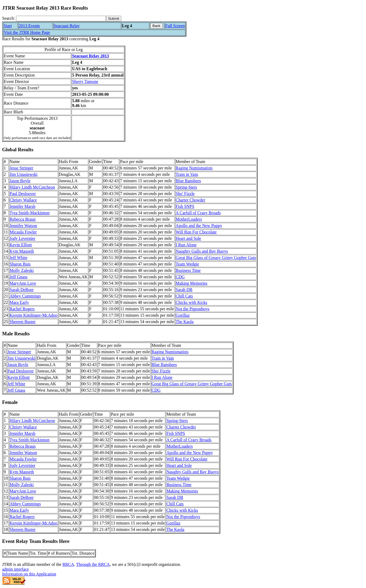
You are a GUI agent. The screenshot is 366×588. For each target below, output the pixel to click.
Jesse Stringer (21, 168)
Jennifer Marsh (22, 206)
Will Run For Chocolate (196, 232)
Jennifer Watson (23, 226)
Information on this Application (29, 574)
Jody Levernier (22, 238)
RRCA (68, 564)
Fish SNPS (185, 206)
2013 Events (29, 26)
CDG (180, 277)
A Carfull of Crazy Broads (198, 213)
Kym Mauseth (22, 251)
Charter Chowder (190, 200)
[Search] (61, 19)
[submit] (114, 19)
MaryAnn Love (23, 283)
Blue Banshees (188, 181)
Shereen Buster (23, 322)
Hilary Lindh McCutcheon (32, 187)
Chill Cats (184, 296)
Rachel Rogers (22, 309)
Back (156, 26)
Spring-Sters (186, 187)
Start (8, 26)
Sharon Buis (20, 264)
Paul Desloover (23, 194)
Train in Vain (187, 174)
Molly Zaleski (22, 270)
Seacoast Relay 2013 (90, 56)
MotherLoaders (189, 219)
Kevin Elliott (21, 245)
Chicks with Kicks (191, 302)
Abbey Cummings (25, 296)
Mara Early (19, 302)
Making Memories (192, 283)
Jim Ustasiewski (23, 174)
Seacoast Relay (67, 26)
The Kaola (185, 322)
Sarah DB (184, 290)
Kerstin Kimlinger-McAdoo (34, 315)
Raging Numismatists (194, 168)
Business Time (188, 270)
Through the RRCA (93, 564)
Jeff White (19, 258)
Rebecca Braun (23, 219)
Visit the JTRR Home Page (27, 32)
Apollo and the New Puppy (199, 226)
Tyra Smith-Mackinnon (30, 213)
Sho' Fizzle (185, 194)
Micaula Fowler (23, 232)
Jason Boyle (20, 181)
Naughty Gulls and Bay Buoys (202, 251)
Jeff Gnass (19, 277)
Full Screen (175, 26)
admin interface (15, 569)
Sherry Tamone (85, 82)
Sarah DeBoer (22, 290)
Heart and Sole (188, 238)
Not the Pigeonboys (192, 309)
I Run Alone (186, 245)
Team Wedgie (187, 264)
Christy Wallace (23, 200)
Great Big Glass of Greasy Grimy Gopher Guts (216, 258)
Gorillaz (183, 315)
